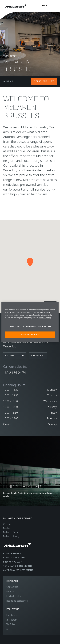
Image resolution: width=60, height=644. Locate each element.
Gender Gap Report (15, 558)
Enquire (10, 591)
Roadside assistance (17, 601)
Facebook (12, 615)
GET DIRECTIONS (15, 356)
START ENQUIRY (44, 81)
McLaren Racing (11, 536)
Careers (7, 524)
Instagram (12, 620)
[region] (30, 322)
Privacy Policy (12, 562)
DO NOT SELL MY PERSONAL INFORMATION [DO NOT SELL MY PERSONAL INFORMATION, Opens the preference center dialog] (30, 326)
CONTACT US (38, 356)
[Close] (54, 306)
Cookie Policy (12, 554)
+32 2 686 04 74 (14, 373)
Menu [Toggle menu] (8, 81)
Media (6, 528)
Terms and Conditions (18, 566)
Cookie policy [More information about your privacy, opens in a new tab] (45, 318)
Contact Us (12, 587)
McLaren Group (11, 532)
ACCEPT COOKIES (30, 335)
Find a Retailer (14, 596)
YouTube (11, 624)
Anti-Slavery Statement (18, 570)
